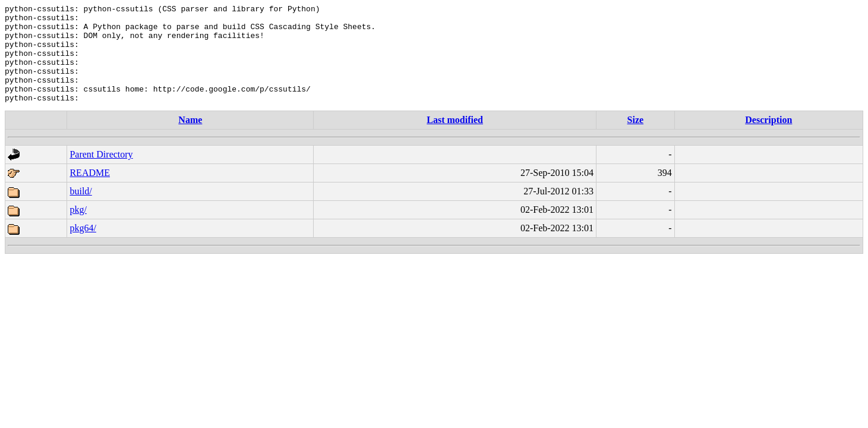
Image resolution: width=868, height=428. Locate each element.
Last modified (455, 139)
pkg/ (78, 229)
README (90, 192)
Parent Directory (101, 174)
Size (636, 139)
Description (768, 139)
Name (190, 139)
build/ (81, 211)
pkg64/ (83, 248)
